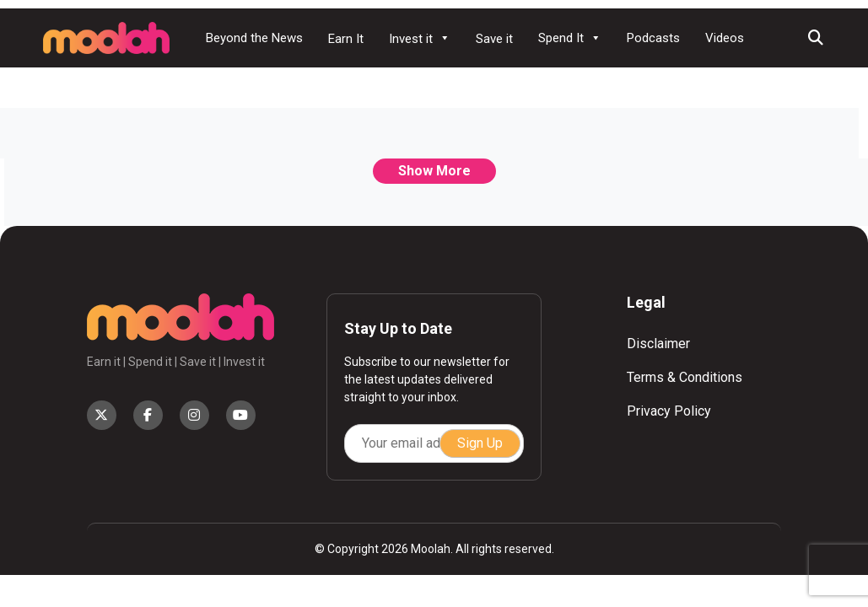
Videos (725, 38)
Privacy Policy (669, 411)
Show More (434, 171)
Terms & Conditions (685, 377)
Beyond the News (254, 38)
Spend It (570, 38)
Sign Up (480, 443)
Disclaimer (658, 344)
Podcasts (653, 38)
